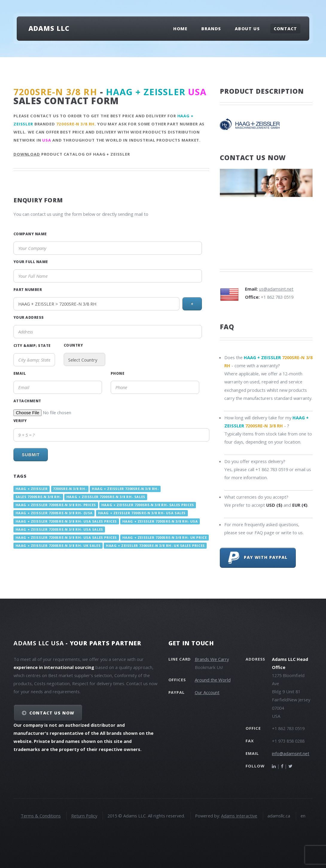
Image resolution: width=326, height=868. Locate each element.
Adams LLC (49, 28)
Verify (20, 421)
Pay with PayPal (258, 558)
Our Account (207, 692)
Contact (285, 29)
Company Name (30, 234)
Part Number (28, 289)
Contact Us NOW (52, 713)
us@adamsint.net (276, 289)
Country (73, 345)
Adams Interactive (239, 816)
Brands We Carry (212, 659)
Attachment (27, 401)
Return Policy (84, 816)
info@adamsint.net (291, 753)
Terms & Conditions (41, 816)
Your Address (29, 317)
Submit (31, 455)
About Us (247, 29)
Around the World (213, 680)
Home (180, 29)
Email (20, 373)
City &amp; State (32, 345)
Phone (118, 373)
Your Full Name (31, 262)
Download (27, 154)
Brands (211, 29)
